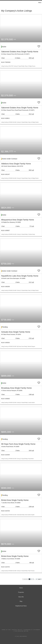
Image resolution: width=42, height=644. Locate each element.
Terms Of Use (6, 630)
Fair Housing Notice (21, 631)
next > (40, 579)
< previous (25, 579)
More (40, 3)
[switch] (39, 46)
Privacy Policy (17, 630)
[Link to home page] (1, 3)
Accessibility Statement (32, 630)
